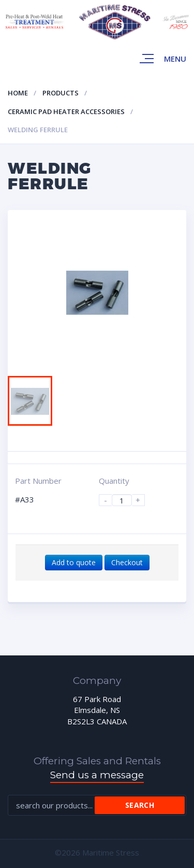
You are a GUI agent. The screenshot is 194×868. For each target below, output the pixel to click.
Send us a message (97, 775)
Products (61, 93)
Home (18, 93)
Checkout (127, 562)
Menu (175, 59)
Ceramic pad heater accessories (66, 111)
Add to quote (74, 562)
